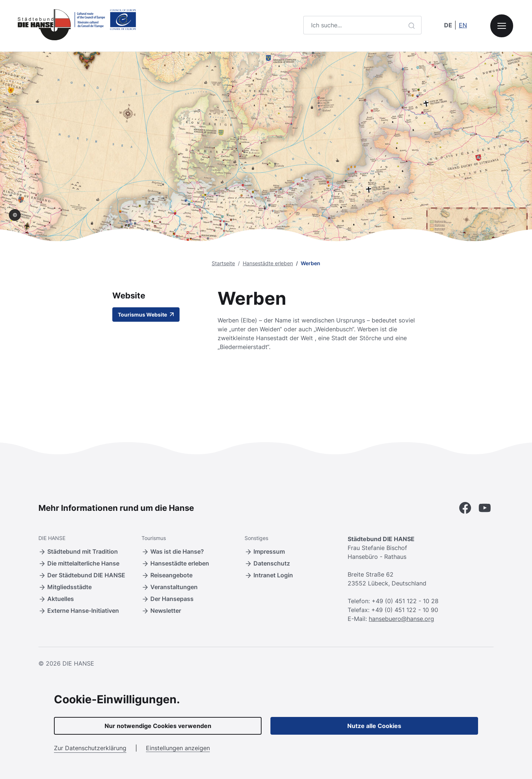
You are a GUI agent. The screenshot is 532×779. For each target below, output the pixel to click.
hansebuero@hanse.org (401, 619)
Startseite (223, 263)
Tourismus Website (146, 315)
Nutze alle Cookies (374, 726)
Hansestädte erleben (268, 263)
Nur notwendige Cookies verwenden (158, 726)
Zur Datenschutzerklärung (90, 748)
